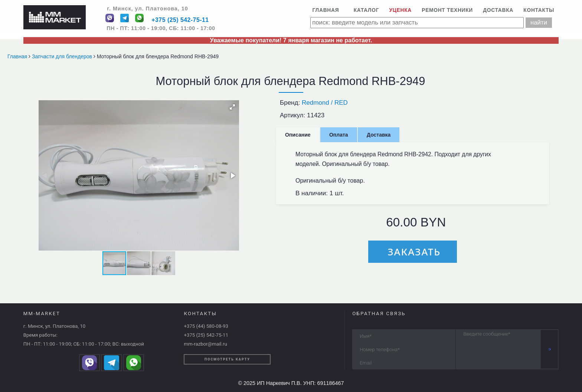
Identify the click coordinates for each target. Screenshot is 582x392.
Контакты (539, 10)
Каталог (367, 10)
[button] (232, 107)
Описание (298, 135)
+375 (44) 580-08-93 (206, 326)
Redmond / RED (325, 103)
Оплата (339, 135)
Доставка (498, 10)
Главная (326, 10)
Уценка (400, 10)
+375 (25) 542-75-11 (180, 20)
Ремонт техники (447, 10)
